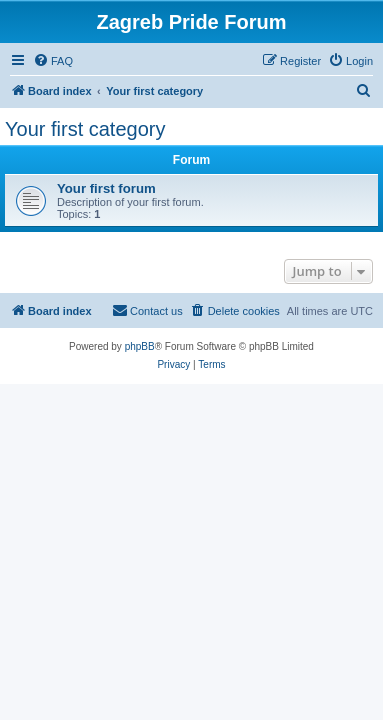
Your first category (85, 129)
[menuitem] (53, 61)
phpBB (140, 346)
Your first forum (106, 188)
